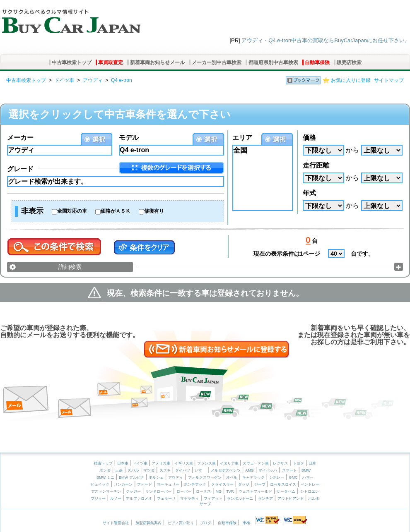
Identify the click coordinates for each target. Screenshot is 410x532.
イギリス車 (184, 463)
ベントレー (310, 484)
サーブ (205, 504)
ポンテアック (195, 484)
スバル (133, 470)
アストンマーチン (106, 491)
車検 (246, 523)
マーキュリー (168, 484)
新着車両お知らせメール (157, 62)
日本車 (123, 463)
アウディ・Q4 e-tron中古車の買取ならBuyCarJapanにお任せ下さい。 (326, 40)
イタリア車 (230, 463)
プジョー (98, 498)
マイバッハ (268, 470)
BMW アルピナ (131, 477)
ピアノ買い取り (181, 523)
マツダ (149, 470)
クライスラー (222, 484)
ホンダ (105, 470)
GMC (293, 477)
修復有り (154, 211)
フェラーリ (166, 498)
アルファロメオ (139, 498)
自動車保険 (317, 62)
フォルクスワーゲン (205, 477)
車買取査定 (111, 62)
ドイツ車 (64, 80)
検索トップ (103, 463)
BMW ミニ (105, 477)
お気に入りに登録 (351, 80)
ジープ (260, 484)
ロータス (203, 491)
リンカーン (123, 484)
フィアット (213, 498)
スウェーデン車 (256, 463)
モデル (129, 138)
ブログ (206, 523)
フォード (145, 484)
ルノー (116, 498)
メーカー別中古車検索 (217, 62)
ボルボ (314, 498)
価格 (309, 138)
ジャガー (133, 491)
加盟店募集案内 (148, 523)
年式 (309, 193)
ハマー (308, 477)
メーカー (20, 138)
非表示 (32, 211)
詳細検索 (70, 267)
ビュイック (100, 484)
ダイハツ (183, 470)
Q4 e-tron (122, 80)
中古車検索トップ (72, 62)
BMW (306, 470)
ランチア (265, 498)
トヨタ (298, 463)
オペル (232, 477)
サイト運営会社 (116, 523)
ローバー (184, 491)
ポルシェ (156, 477)
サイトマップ (389, 80)
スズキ (165, 470)
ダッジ (244, 484)
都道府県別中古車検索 (273, 62)
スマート (289, 470)
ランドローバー (158, 491)
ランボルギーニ (240, 498)
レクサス (280, 463)
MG (218, 491)
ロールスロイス (283, 484)
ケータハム (286, 491)
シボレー (277, 477)
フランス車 (207, 463)
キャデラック (253, 477)
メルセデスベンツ (226, 470)
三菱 (119, 470)
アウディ (93, 80)
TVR (230, 491)
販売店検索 (349, 62)
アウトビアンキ (291, 498)
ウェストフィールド (255, 491)
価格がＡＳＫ (116, 211)
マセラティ (189, 498)
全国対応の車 (72, 211)
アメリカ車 (162, 463)
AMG (250, 470)
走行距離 (316, 165)
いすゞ (200, 470)
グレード (20, 169)
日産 (312, 463)
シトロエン (310, 491)
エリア (242, 138)
